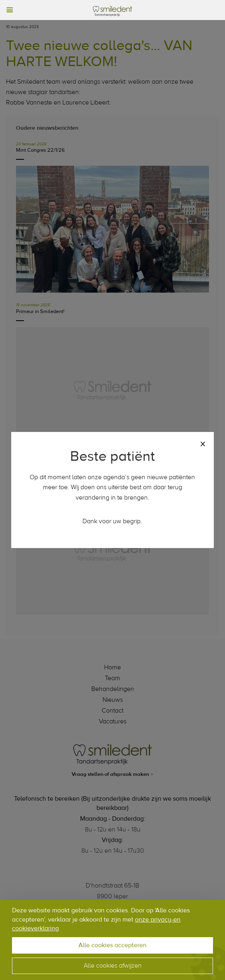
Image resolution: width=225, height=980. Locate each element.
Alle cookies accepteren (112, 945)
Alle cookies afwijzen (113, 966)
